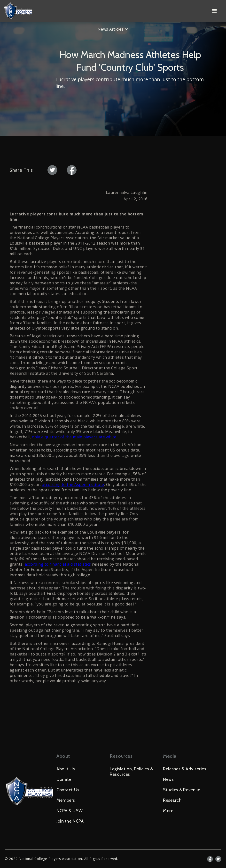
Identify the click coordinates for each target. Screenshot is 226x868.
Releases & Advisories (185, 769)
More (168, 811)
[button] (214, 11)
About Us (66, 769)
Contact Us (68, 790)
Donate (64, 779)
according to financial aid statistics (58, 564)
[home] (105, 11)
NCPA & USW (70, 811)
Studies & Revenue (182, 790)
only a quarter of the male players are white (74, 437)
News (168, 779)
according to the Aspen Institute (73, 485)
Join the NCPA (70, 821)
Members (66, 800)
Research (172, 800)
